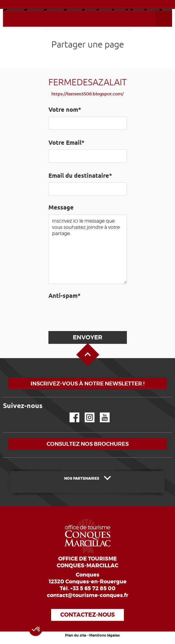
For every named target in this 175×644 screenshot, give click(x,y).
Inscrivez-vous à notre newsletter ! (87, 384)
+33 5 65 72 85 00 (93, 588)
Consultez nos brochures (88, 444)
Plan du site (76, 635)
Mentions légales (104, 635)
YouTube (101, 413)
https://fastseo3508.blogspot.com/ (87, 94)
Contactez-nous (87, 615)
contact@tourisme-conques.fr (88, 595)
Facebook (71, 413)
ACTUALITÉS (87, 4)
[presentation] (93, 314)
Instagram (85, 413)
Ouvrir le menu (157, 11)
